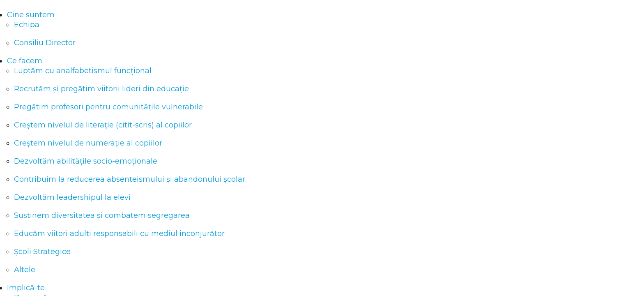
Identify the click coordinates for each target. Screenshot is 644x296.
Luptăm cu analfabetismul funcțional (83, 71)
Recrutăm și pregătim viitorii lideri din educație (101, 89)
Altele (25, 270)
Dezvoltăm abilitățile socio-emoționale (86, 161)
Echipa (27, 25)
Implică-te (26, 288)
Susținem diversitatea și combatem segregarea (102, 215)
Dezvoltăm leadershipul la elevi (72, 197)
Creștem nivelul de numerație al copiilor (88, 143)
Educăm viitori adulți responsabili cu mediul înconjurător (119, 234)
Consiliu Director (45, 43)
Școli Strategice (42, 252)
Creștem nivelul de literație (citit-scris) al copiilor (103, 125)
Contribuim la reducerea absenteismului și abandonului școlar (130, 179)
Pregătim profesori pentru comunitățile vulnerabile (108, 107)
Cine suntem (31, 15)
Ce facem (25, 61)
